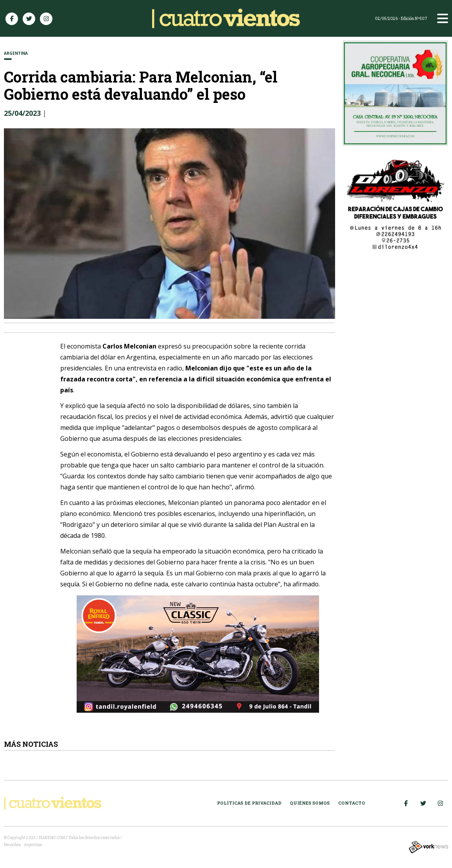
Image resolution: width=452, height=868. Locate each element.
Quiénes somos (310, 803)
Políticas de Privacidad (249, 803)
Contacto (352, 803)
